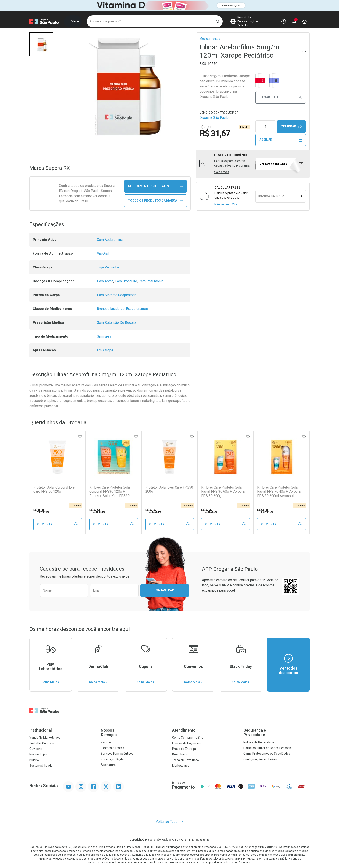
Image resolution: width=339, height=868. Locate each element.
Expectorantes (137, 309)
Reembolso (180, 754)
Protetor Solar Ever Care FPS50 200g (169, 489)
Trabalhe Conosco (42, 743)
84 (265, 511)
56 (209, 511)
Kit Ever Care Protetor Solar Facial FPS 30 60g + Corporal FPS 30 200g (223, 491)
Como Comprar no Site (188, 738)
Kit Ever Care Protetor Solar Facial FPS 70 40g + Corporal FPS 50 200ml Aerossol (279, 491)
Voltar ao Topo (170, 822)
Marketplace (181, 766)
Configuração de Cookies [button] (260, 759)
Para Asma (105, 281)
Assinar (281, 140)
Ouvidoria (36, 749)
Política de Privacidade (259, 742)
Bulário (34, 760)
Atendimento (184, 730)
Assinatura (108, 765)
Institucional (41, 730)
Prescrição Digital (113, 759)
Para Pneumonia (151, 281)
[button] (41, 44)
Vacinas (106, 742)
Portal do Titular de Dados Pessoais (268, 748)
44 (41, 511)
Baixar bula (281, 97)
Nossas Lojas (38, 754)
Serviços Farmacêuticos (117, 754)
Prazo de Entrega (184, 749)
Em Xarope (105, 350)
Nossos (134, 732)
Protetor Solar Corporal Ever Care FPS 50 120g (54, 489)
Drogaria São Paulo (214, 118)
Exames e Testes (112, 748)
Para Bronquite (126, 281)
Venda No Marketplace (45, 738)
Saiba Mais (222, 172)
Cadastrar (165, 590)
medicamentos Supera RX (156, 186)
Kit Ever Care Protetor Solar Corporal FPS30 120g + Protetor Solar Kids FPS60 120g (110, 492)
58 (97, 511)
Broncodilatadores (111, 309)
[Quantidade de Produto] (266, 127)
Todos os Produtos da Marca (156, 201)
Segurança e (277, 732)
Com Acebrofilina (110, 240)
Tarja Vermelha (108, 267)
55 (153, 511)
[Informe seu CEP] (275, 196)
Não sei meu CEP (226, 204)
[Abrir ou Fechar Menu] (73, 21)
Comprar (291, 126)
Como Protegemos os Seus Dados (267, 754)
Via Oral (103, 253)
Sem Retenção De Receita (117, 323)
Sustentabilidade (41, 766)
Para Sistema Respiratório (117, 295)
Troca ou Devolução (185, 760)
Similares (104, 336)
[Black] (169, 6)
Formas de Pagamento (188, 743)
